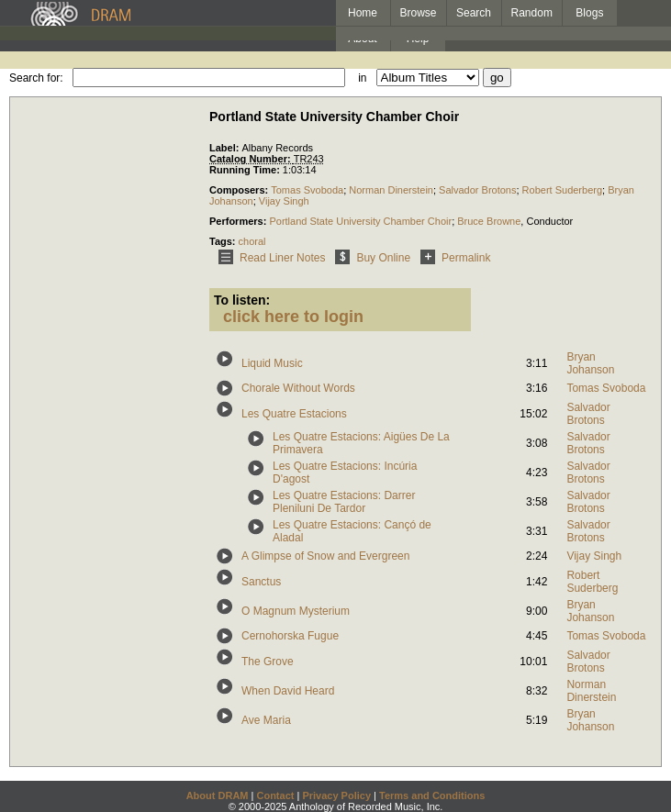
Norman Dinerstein (391, 190)
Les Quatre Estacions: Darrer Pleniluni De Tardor (344, 502)
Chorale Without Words (298, 388)
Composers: (240, 190)
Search (474, 13)
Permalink (452, 258)
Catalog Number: (252, 159)
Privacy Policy (336, 795)
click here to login (293, 317)
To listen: (242, 300)
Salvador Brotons (477, 190)
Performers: (239, 221)
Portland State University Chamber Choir (360, 221)
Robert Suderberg (562, 190)
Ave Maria (266, 720)
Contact (275, 795)
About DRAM (218, 795)
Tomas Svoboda (307, 190)
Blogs (589, 13)
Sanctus (261, 582)
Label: (225, 148)
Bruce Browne (489, 221)
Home (363, 13)
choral (252, 241)
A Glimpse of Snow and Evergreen (325, 556)
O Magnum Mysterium (296, 611)
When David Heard (288, 691)
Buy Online (369, 258)
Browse (419, 13)
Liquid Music (272, 363)
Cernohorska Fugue (290, 636)
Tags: (224, 241)
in (362, 78)
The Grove (268, 662)
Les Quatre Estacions (294, 414)
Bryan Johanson (590, 363)
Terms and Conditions (432, 795)
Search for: (36, 78)
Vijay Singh (284, 201)
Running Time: (246, 170)
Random (532, 13)
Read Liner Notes (268, 258)
